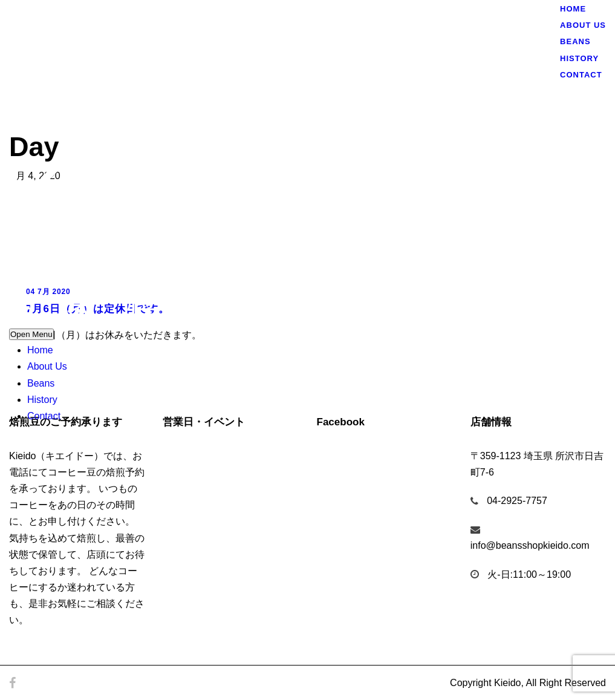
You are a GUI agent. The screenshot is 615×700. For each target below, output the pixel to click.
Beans (41, 383)
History (42, 400)
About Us (47, 366)
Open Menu (31, 334)
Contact (44, 416)
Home (40, 350)
